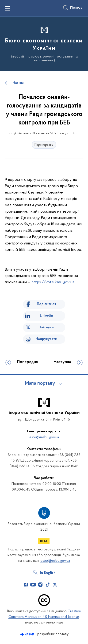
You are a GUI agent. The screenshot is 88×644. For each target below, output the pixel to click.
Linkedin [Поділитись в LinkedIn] (46, 316)
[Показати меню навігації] (8, 8)
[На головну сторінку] (44, 43)
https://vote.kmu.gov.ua (53, 282)
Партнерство (44, 145)
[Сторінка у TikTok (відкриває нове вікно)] (48, 585)
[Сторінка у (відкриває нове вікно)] (62, 585)
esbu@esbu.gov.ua (44, 437)
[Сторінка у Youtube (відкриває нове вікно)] (33, 585)
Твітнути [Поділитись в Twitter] (46, 327)
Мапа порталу (40, 384)
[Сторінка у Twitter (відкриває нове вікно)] (55, 585)
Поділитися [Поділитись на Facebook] (46, 304)
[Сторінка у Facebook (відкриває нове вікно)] (26, 585)
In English (48, 573)
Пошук (76, 8)
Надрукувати (46, 339)
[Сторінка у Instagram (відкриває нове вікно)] (40, 585)
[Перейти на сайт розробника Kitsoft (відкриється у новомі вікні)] (27, 634)
